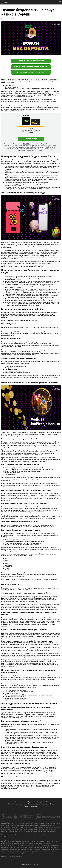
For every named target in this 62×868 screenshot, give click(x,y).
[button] (60, 2)
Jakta (12, 802)
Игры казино (32, 802)
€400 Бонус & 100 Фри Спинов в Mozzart (31, 67)
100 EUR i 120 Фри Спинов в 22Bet (31, 72)
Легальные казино (21, 802)
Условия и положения (31, 806)
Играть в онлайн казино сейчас (31, 61)
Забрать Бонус (31, 139)
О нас (52, 804)
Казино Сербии (5, 19)
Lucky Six (40, 802)
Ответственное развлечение (18, 804)
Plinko (46, 802)
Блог (50, 802)
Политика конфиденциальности (39, 804)
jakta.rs (38, 865)
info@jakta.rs (30, 865)
